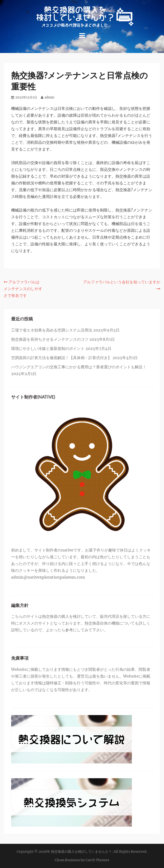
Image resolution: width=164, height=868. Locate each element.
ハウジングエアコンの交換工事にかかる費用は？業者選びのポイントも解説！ (79, 367)
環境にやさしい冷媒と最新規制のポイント (48, 348)
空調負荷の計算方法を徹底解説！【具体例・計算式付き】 (61, 358)
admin (49, 97)
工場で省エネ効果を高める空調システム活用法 (52, 330)
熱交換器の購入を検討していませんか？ (81, 852)
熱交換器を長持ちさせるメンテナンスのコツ (50, 339)
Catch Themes (97, 860)
